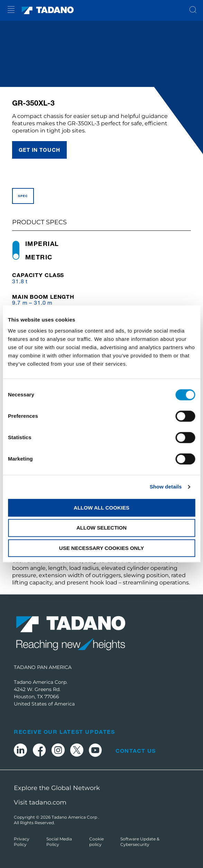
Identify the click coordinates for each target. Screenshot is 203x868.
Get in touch (39, 150)
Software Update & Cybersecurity (140, 842)
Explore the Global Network (57, 788)
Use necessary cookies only (101, 548)
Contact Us (136, 751)
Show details (166, 487)
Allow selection (101, 528)
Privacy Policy (22, 842)
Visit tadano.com (40, 802)
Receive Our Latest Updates (64, 732)
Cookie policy (96, 842)
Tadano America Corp (75, 817)
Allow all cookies (101, 508)
